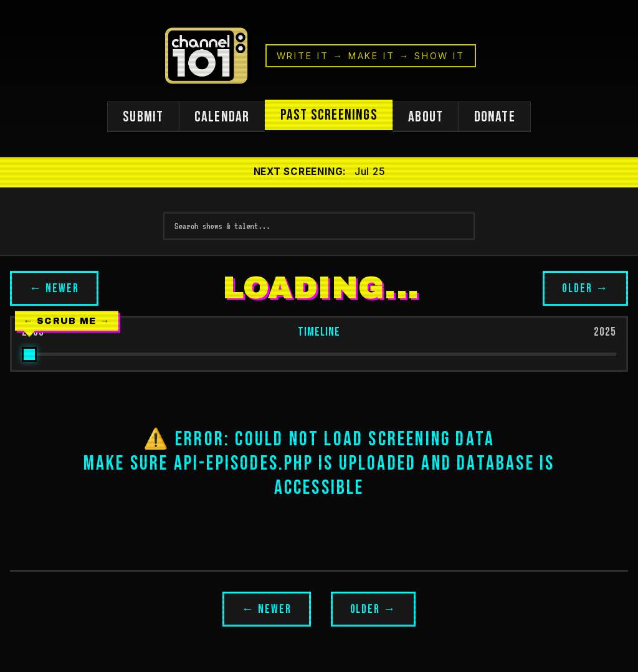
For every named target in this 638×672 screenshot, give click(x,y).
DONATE (495, 117)
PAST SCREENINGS (329, 116)
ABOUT (426, 117)
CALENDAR (221, 117)
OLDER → (585, 289)
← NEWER (54, 289)
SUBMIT (142, 117)
